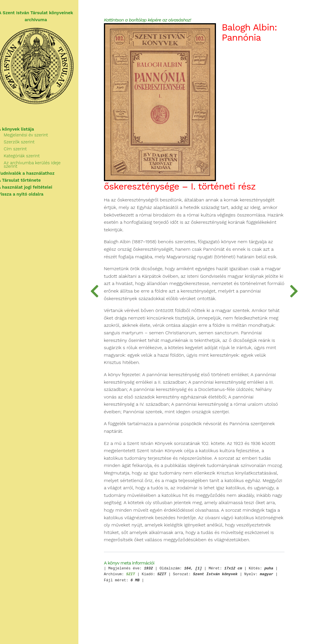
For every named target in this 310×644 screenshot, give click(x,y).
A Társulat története (26, 179)
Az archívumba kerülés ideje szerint (46, 165)
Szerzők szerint (26, 144)
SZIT (157, 598)
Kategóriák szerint (28, 158)
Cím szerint (22, 151)
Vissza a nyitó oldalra (27, 193)
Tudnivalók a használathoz (33, 172)
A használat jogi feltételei (32, 186)
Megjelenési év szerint (33, 137)
